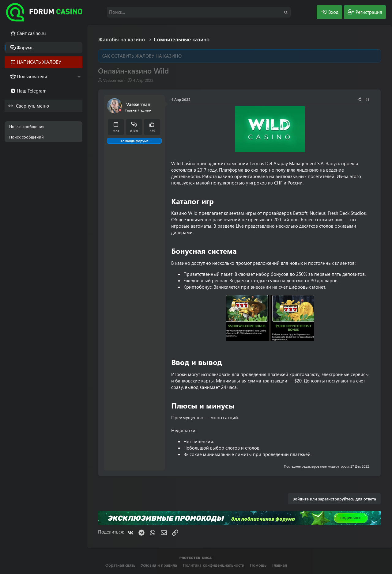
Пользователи (32, 76)
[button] (79, 76)
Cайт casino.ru (31, 33)
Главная (280, 565)
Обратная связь (120, 565)
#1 (367, 99)
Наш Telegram (32, 91)
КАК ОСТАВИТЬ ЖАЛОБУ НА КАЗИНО (141, 56)
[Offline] (120, 110)
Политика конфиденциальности (214, 565)
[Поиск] (199, 12)
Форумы (26, 48)
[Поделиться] (359, 99)
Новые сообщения (27, 126)
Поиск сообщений (26, 137)
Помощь (258, 565)
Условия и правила (159, 565)
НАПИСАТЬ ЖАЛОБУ (39, 62)
